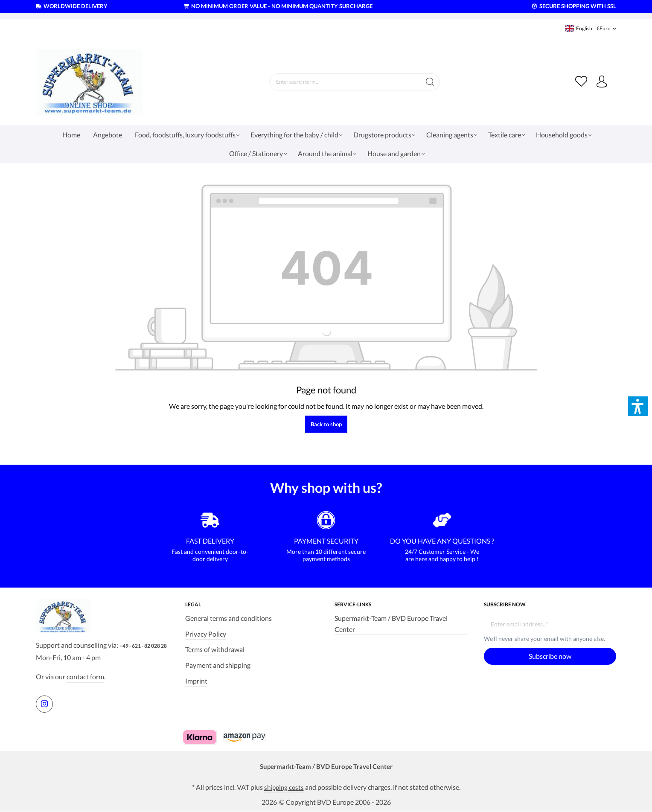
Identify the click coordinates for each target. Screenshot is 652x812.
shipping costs (284, 787)
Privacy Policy (206, 631)
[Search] (429, 82)
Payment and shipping (218, 662)
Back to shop (326, 424)
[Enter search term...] (344, 82)
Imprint (196, 678)
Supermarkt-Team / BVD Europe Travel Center (391, 621)
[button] (638, 406)
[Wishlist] (580, 82)
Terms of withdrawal (215, 647)
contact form (85, 676)
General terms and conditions (228, 616)
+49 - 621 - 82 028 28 (143, 645)
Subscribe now (550, 653)
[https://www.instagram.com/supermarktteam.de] (44, 703)
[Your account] (601, 82)
